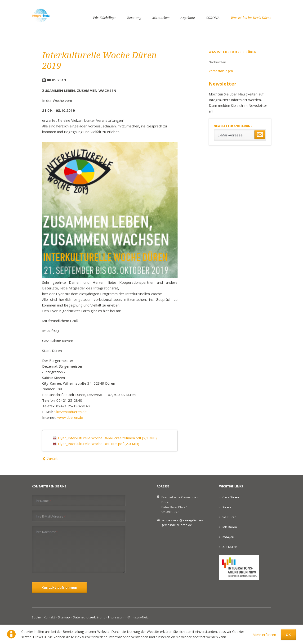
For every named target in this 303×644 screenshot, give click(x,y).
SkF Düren (229, 517)
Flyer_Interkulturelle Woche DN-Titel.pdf (99, 444)
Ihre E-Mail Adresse (51, 516)
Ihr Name (43, 501)
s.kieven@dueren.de (70, 412)
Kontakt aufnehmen (59, 587)
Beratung (134, 18)
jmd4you (228, 537)
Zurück (52, 459)
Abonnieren (260, 135)
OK (288, 635)
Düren (226, 507)
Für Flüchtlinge (105, 18)
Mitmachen (161, 18)
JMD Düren (229, 527)
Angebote (188, 18)
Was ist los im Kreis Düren (251, 18)
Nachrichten (217, 62)
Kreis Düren (230, 497)
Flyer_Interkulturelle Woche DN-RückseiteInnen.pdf (107, 438)
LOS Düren (229, 547)
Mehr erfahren (264, 635)
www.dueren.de (70, 417)
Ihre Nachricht (47, 532)
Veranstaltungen (221, 71)
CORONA (213, 18)
